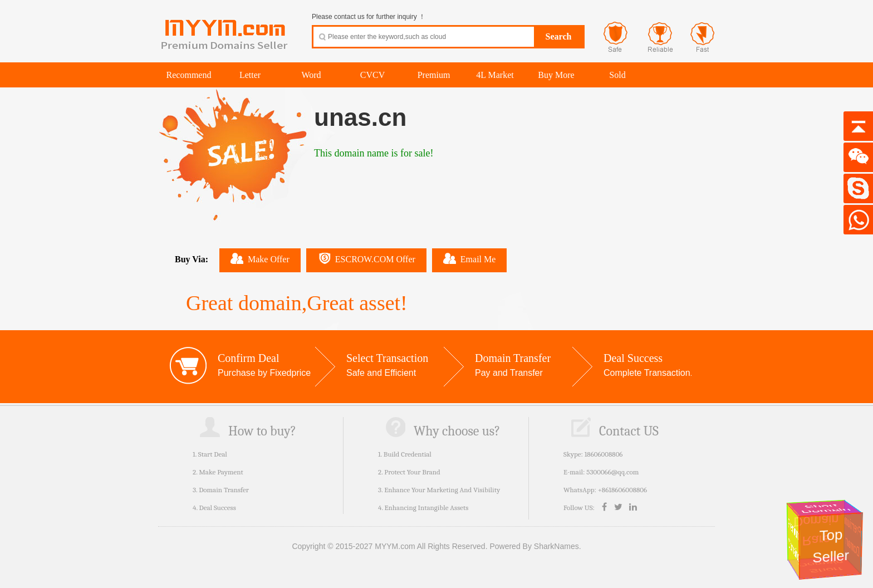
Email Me (470, 258)
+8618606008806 (622, 490)
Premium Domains (793, 540)
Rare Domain (818, 530)
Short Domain (826, 509)
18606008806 (604, 454)
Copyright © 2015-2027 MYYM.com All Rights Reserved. (389, 546)
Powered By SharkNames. (535, 546)
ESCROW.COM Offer (366, 258)
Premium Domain (853, 536)
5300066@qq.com (612, 472)
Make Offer (260, 258)
